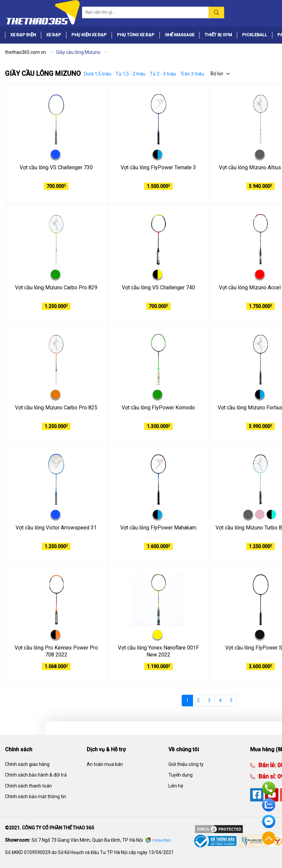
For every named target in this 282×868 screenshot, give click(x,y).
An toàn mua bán (105, 764)
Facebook (269, 821)
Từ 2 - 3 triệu (163, 74)
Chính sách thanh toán (28, 786)
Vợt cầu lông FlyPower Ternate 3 (158, 167)
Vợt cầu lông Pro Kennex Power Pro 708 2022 (56, 651)
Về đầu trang (269, 838)
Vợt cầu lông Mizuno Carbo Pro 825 (56, 408)
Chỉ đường (162, 841)
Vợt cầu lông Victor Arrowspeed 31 (56, 528)
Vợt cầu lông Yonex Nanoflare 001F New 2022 (158, 651)
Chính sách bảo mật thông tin (36, 796)
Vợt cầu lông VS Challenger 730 (56, 167)
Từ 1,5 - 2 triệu (131, 74)
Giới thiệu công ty (186, 764)
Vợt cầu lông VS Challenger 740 (158, 288)
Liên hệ (176, 786)
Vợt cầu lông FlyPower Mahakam (158, 528)
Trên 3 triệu (192, 74)
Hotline (269, 788)
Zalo (269, 805)
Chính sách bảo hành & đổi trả (36, 775)
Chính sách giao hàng (27, 764)
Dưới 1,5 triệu (98, 74)
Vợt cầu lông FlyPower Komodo (158, 408)
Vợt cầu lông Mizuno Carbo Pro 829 (56, 288)
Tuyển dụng (181, 775)
